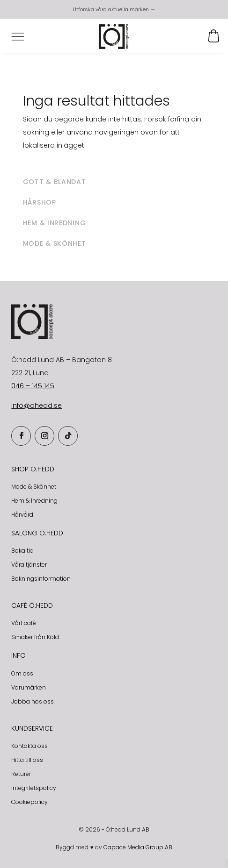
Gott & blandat (55, 182)
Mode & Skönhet (34, 487)
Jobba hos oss (33, 701)
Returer (21, 774)
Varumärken (29, 687)
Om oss (22, 673)
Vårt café (24, 623)
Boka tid (22, 551)
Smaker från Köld (35, 637)
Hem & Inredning (34, 501)
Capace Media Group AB (138, 847)
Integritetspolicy (34, 788)
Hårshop (40, 202)
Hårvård (22, 515)
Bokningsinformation (41, 579)
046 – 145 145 (33, 386)
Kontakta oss (29, 746)
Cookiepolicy (29, 802)
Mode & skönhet (55, 243)
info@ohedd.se (37, 406)
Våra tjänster (29, 565)
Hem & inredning (55, 223)
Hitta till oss (27, 760)
